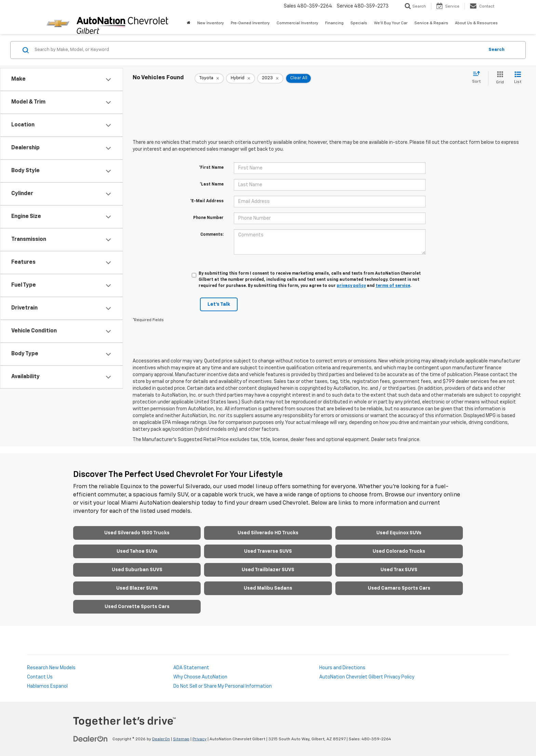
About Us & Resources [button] (476, 23)
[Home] (189, 23)
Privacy (199, 739)
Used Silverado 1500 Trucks (137, 533)
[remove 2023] (270, 78)
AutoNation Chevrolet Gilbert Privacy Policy (367, 677)
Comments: (212, 235)
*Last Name (212, 184)
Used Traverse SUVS (268, 551)
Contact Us (40, 677)
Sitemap (181, 739)
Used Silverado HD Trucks (268, 533)
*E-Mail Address (207, 201)
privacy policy (351, 286)
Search (497, 50)
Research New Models (51, 668)
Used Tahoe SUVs (137, 551)
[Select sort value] (478, 78)
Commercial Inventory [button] (297, 23)
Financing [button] (334, 23)
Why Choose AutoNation (200, 677)
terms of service (393, 286)
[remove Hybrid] (240, 78)
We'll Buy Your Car (391, 23)
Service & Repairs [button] (431, 23)
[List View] (518, 78)
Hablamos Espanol (47, 686)
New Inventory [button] (211, 23)
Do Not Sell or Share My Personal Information (223, 686)
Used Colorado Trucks (399, 551)
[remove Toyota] (209, 78)
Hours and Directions (342, 668)
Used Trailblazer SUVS (268, 570)
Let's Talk (219, 304)
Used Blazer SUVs (137, 588)
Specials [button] (359, 23)
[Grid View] (499, 78)
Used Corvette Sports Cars (137, 607)
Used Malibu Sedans (268, 588)
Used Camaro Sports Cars (399, 588)
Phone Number (208, 218)
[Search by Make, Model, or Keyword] (258, 50)
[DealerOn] (91, 739)
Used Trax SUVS (399, 570)
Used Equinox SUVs (399, 533)
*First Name (211, 168)
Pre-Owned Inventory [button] (250, 23)
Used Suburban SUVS (137, 570)
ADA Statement (191, 668)
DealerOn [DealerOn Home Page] (161, 739)
